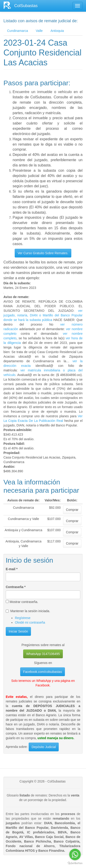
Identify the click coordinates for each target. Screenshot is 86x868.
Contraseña (16, 587)
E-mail (12, 569)
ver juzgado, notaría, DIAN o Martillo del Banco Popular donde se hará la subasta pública (43, 315)
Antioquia (57, 31)
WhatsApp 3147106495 (43, 654)
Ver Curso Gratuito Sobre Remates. (43, 253)
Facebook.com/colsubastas (43, 672)
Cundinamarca (18, 31)
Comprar (72, 510)
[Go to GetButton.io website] (75, 863)
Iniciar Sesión (18, 631)
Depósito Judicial (44, 747)
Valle (39, 31)
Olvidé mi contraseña (30, 622)
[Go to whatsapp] (75, 854)
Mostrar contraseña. (22, 602)
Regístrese (23, 618)
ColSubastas (26, 6)
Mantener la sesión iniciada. (28, 611)
